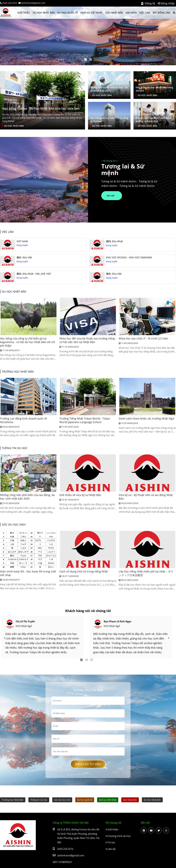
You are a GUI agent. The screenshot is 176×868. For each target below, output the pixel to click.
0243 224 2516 (9, 3)
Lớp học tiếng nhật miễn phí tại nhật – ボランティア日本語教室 (146, 573)
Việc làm (145, 13)
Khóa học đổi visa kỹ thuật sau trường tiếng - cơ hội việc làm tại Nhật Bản (88, 340)
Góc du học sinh (14, 525)
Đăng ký (148, 3)
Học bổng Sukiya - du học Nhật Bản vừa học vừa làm (41, 108)
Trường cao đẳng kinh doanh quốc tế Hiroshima (23, 420)
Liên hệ (111, 849)
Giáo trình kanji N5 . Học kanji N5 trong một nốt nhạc (28, 573)
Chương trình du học (118, 836)
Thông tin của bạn (88, 690)
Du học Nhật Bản (44, 13)
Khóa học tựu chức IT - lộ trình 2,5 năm (143, 338)
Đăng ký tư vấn (88, 764)
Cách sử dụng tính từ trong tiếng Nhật (84, 571)
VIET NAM (22, 241)
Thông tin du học (15, 448)
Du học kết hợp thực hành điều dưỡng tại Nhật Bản (153, 120)
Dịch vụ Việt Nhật (92, 13)
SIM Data (131, 13)
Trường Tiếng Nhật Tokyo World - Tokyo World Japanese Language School (85, 420)
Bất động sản (161, 13)
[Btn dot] (85, 59)
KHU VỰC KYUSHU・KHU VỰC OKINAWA (129, 257)
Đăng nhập (166, 3)
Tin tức (110, 842)
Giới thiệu (24, 13)
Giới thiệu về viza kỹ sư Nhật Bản (80, 495)
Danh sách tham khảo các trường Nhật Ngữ (146, 418)
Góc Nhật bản (114, 13)
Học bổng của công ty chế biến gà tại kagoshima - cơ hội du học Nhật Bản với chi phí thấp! (28, 342)
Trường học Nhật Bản (18, 372)
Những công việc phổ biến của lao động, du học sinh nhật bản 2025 (27, 497)
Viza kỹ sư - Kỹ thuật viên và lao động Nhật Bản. (146, 497)
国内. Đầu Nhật (114, 241)
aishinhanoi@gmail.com (32, 3)
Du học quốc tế (67, 13)
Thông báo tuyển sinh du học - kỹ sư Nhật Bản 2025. (109, 89)
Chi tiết (111, 196)
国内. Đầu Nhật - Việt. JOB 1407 (34, 274)
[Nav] (4, 638)
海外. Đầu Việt (24, 257)
